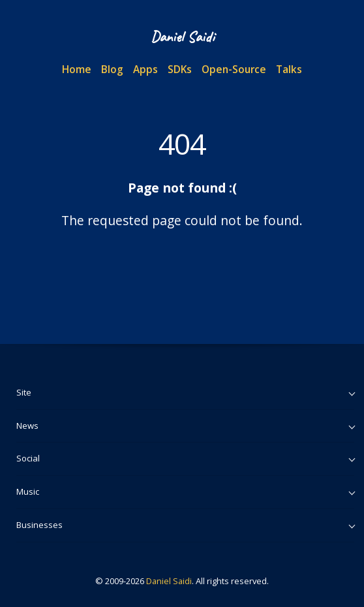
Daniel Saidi (169, 581)
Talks (289, 69)
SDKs (180, 69)
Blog (112, 69)
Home (77, 69)
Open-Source (234, 69)
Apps (145, 69)
